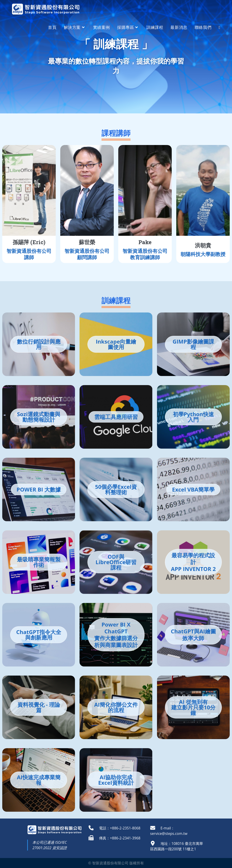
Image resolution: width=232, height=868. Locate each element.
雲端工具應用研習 (116, 417)
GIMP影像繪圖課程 (193, 344)
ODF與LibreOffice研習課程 (116, 562)
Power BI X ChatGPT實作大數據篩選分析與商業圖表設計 (116, 635)
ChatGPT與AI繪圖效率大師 (193, 635)
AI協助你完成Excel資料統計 (116, 780)
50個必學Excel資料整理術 (116, 489)
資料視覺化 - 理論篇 (39, 707)
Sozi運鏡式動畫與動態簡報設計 (39, 417)
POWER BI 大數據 (39, 489)
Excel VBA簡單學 (193, 489)
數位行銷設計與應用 (39, 344)
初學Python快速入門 (193, 417)
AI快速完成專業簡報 (39, 780)
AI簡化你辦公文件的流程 (116, 707)
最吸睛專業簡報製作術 (39, 562)
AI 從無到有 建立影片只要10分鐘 (193, 707)
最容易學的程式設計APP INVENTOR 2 (193, 562)
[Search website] (219, 27)
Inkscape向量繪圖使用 (116, 344)
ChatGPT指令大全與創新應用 (39, 635)
